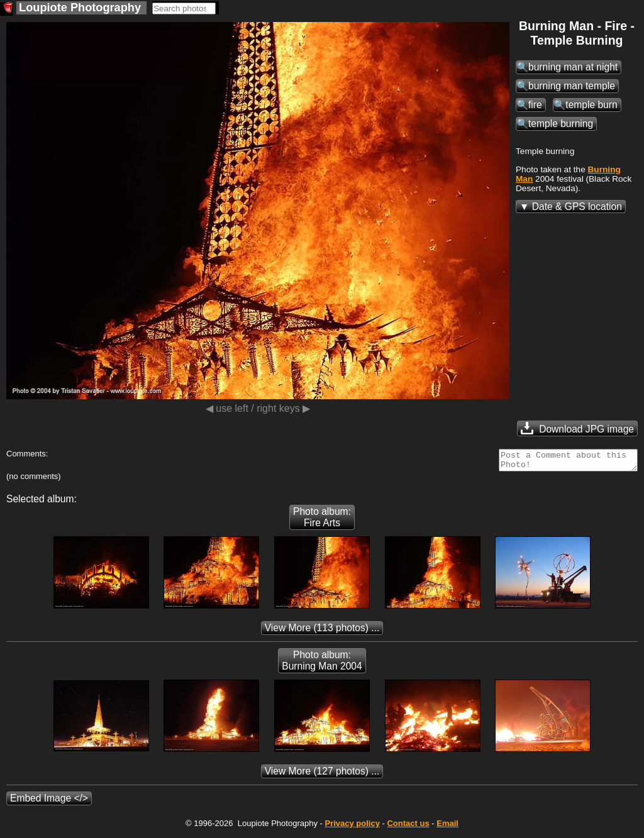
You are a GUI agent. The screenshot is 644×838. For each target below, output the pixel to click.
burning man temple (572, 86)
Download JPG (577, 428)
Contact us (408, 827)
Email (447, 827)
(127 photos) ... (322, 775)
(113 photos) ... (322, 631)
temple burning (561, 124)
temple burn (591, 105)
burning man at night (573, 67)
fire (535, 105)
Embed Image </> (49, 802)
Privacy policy (352, 827)
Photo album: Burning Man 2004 (322, 664)
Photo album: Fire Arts (322, 521)
